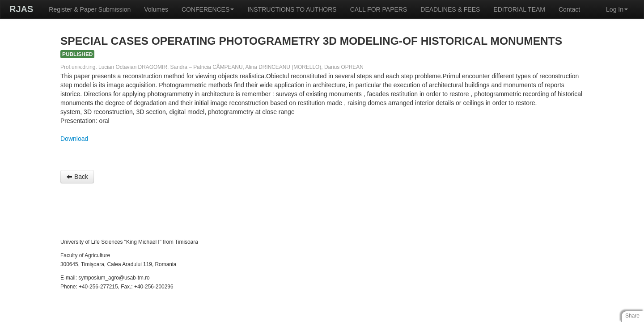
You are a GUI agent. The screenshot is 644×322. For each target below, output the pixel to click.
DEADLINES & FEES (450, 9)
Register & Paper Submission (90, 9)
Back (77, 177)
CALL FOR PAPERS (379, 9)
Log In (617, 9)
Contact (569, 9)
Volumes (156, 9)
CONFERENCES (208, 9)
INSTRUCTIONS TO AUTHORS (292, 9)
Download (74, 139)
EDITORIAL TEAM (519, 9)
